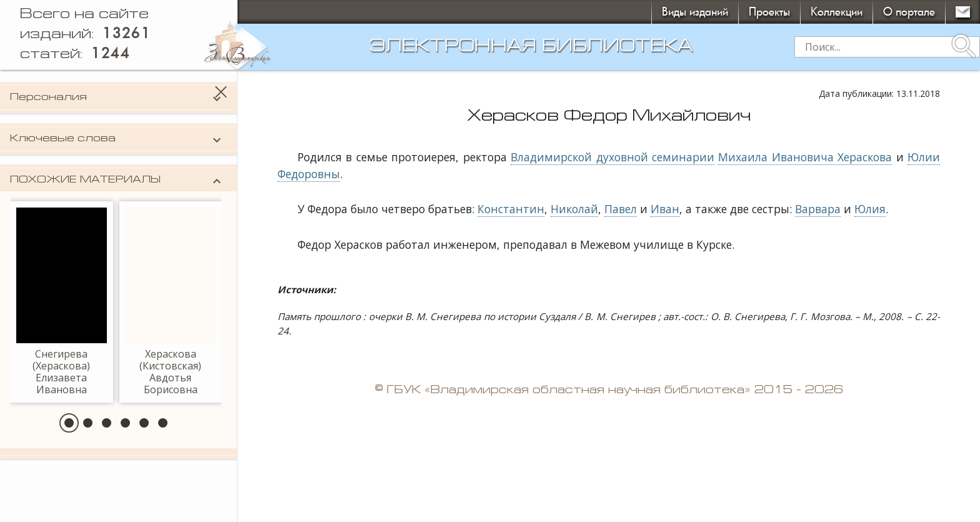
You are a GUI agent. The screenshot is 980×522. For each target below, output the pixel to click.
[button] (69, 423)
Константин (511, 209)
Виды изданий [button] (695, 12)
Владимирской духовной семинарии (612, 157)
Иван (665, 209)
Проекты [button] (769, 12)
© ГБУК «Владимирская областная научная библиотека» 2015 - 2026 (609, 391)
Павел (621, 209)
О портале (909, 12)
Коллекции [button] (837, 12)
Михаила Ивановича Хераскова (805, 157)
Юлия (870, 209)
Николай (574, 209)
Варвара (818, 209)
